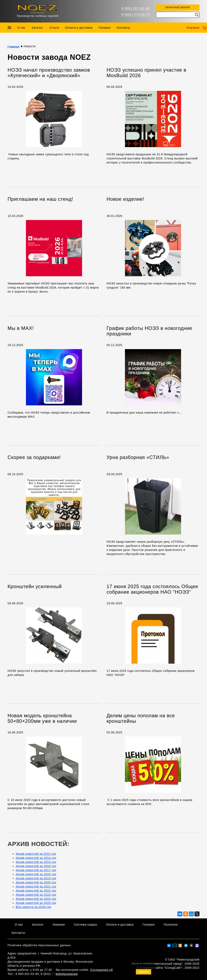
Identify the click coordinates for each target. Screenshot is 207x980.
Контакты (124, 28)
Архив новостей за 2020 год (36, 882)
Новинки (59, 925)
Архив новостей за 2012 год (36, 854)
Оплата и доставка (79, 28)
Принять (144, 972)
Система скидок (85, 925)
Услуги (54, 28)
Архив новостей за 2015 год (36, 862)
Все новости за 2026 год (33, 907)
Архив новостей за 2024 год (36, 899)
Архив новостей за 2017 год (36, 870)
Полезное (171, 925)
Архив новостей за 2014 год (36, 858)
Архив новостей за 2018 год (36, 874)
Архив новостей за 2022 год (36, 891)
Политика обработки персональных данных (39, 945)
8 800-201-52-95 (136, 8)
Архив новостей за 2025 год (36, 903)
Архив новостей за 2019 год (36, 878)
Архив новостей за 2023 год (36, 895)
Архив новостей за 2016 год (36, 866)
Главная (13, 47)
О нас (22, 28)
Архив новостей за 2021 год (36, 886)
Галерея (105, 28)
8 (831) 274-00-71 (136, 15)
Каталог (38, 28)
